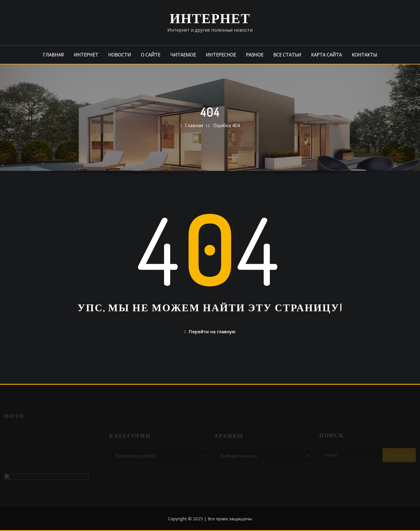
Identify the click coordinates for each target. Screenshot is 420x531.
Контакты (364, 55)
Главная (53, 55)
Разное (255, 55)
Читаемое (183, 55)
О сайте (151, 55)
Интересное (221, 55)
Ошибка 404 (226, 125)
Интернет (210, 18)
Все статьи (287, 55)
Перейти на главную (210, 332)
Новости (120, 55)
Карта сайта (326, 55)
